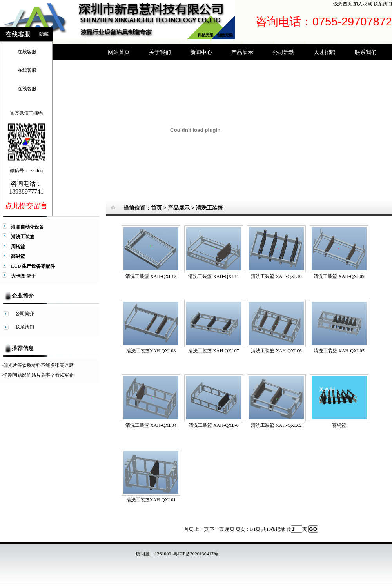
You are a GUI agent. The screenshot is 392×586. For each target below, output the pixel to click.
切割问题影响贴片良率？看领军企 (38, 375)
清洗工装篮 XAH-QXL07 (214, 351)
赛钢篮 (339, 425)
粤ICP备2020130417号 (196, 554)
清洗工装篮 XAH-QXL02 (276, 425)
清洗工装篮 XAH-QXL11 (213, 276)
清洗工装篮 (209, 208)
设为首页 (343, 4)
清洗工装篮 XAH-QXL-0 (214, 425)
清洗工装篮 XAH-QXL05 (339, 351)
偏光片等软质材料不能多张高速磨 (38, 365)
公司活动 (283, 52)
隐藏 (44, 34)
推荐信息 (23, 348)
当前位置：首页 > (146, 208)
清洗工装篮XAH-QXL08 (151, 351)
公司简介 (25, 314)
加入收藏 (363, 4)
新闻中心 (201, 52)
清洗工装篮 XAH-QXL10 (276, 276)
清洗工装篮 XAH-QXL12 (151, 276)
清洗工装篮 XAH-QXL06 (276, 351)
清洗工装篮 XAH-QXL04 (151, 425)
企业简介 (23, 296)
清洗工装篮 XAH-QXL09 (339, 276)
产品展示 (242, 52)
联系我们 (383, 4)
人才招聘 (325, 52)
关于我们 (160, 52)
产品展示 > (182, 208)
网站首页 (119, 52)
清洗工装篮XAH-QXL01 (151, 500)
